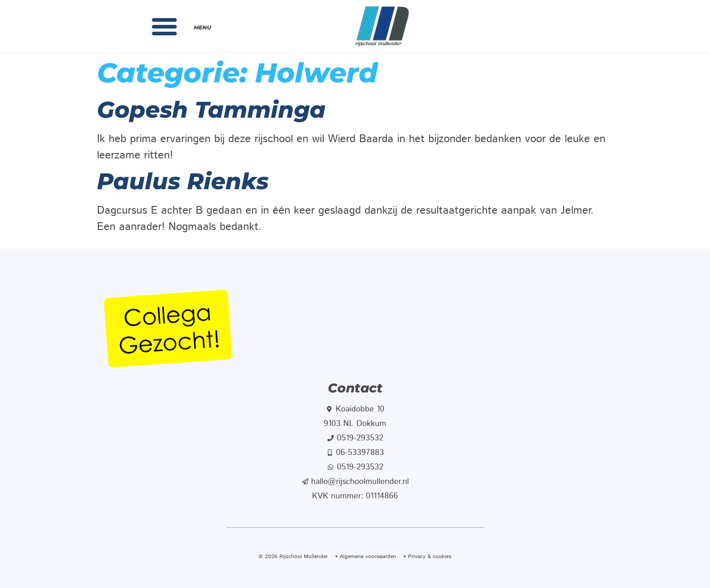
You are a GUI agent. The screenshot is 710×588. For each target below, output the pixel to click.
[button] (164, 26)
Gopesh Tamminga (211, 110)
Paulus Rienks (183, 181)
